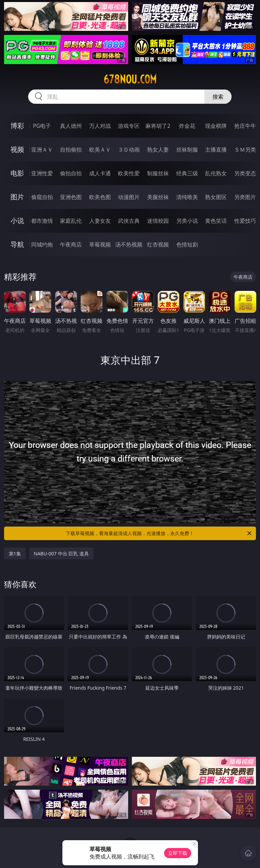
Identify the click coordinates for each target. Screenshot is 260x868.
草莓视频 (100, 244)
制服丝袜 (158, 173)
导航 (17, 244)
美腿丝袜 (158, 197)
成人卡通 (100, 173)
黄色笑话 (216, 221)
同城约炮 (42, 244)
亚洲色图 (71, 197)
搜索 (218, 97)
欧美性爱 (129, 173)
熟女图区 (216, 197)
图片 (17, 197)
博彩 (17, 126)
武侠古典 (129, 221)
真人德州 (71, 126)
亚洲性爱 (42, 173)
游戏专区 (129, 126)
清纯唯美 (187, 197)
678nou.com (130, 79)
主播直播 (216, 150)
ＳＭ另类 (245, 150)
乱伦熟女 (216, 173)
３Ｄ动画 (129, 150)
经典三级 (187, 173)
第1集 (15, 554)
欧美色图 (100, 197)
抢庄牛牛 (245, 126)
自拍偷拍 (71, 150)
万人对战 (100, 126)
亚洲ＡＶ (42, 150)
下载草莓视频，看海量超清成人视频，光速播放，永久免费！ (159, 533)
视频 (17, 149)
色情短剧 (187, 244)
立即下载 (178, 853)
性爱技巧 (245, 221)
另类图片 (245, 197)
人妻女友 (100, 221)
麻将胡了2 (158, 126)
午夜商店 (71, 244)
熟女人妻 (158, 150)
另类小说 (187, 221)
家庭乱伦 (71, 221)
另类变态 (245, 173)
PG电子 (42, 126)
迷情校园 (158, 221)
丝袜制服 (187, 150)
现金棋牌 (216, 126)
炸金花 (187, 126)
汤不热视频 (129, 244)
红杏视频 (158, 244)
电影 (17, 173)
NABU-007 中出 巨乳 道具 (61, 554)
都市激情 (42, 221)
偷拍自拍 (71, 173)
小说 (17, 221)
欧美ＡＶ (100, 150)
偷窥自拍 (42, 197)
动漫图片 (129, 197)
